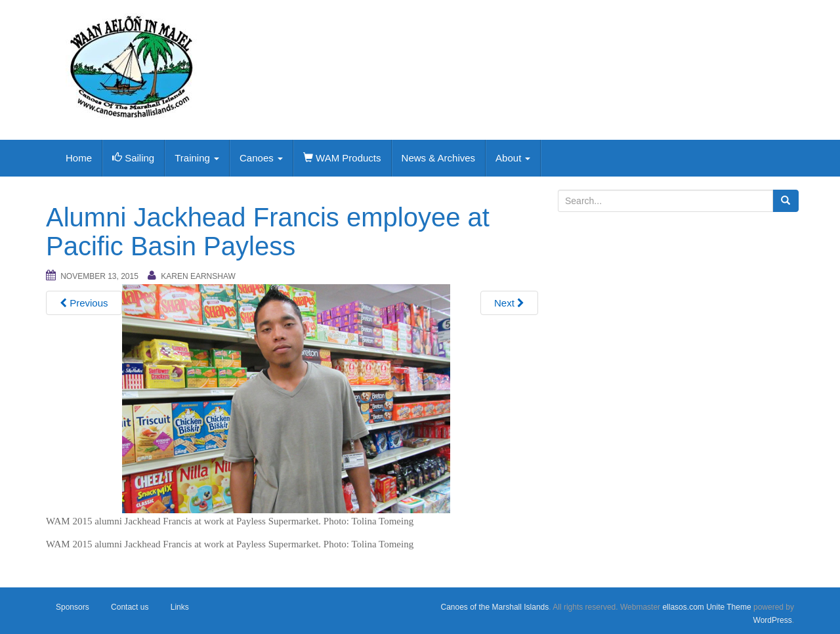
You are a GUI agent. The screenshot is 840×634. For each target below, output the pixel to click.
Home (79, 158)
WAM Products (342, 158)
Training (197, 158)
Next (509, 303)
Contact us (130, 607)
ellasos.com (683, 607)
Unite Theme (728, 607)
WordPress (773, 620)
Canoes (261, 158)
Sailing (133, 158)
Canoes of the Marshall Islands (494, 607)
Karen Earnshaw (198, 276)
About (513, 158)
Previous (84, 303)
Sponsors (73, 607)
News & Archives (439, 158)
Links (180, 607)
